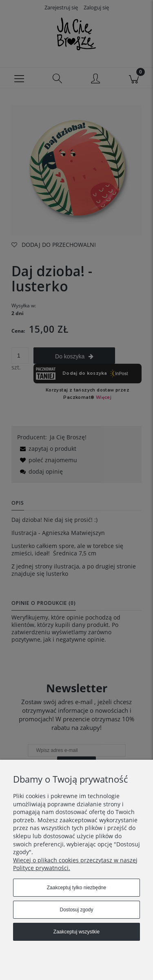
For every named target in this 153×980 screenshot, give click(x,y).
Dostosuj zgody (76, 910)
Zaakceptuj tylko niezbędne (76, 888)
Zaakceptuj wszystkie (76, 932)
